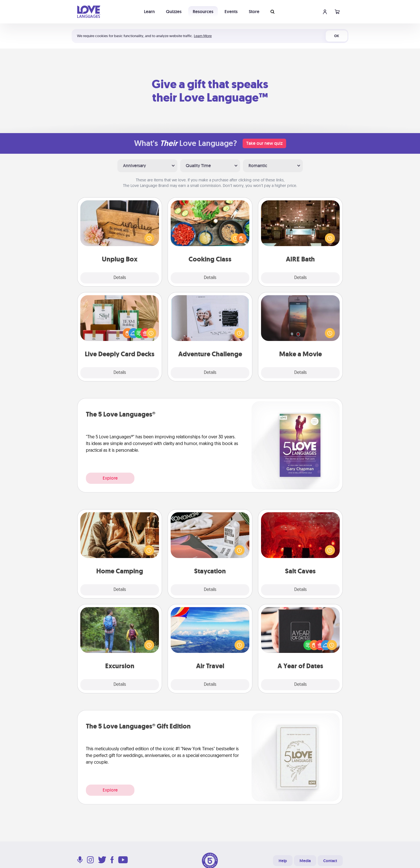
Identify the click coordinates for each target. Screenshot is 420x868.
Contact (330, 861)
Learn (149, 12)
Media (305, 861)
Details (120, 278)
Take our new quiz (264, 143)
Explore (110, 478)
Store (254, 12)
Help (283, 861)
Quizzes (174, 12)
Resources (203, 12)
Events (231, 12)
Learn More (203, 36)
